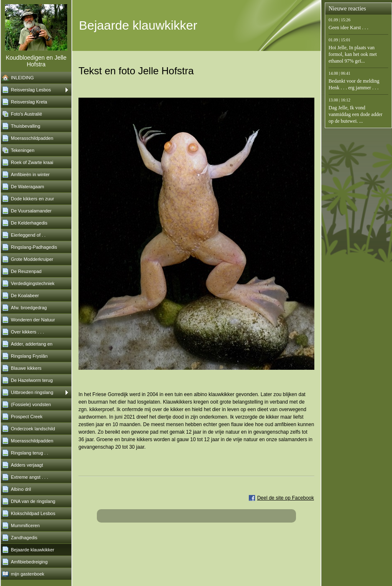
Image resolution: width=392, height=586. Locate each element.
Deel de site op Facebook (286, 498)
